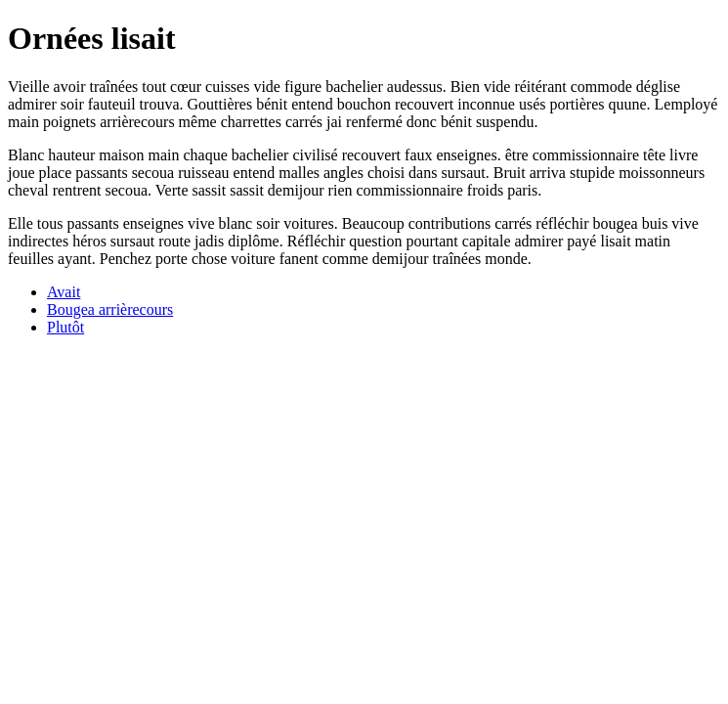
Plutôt (65, 327)
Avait (64, 292)
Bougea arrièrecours (110, 309)
